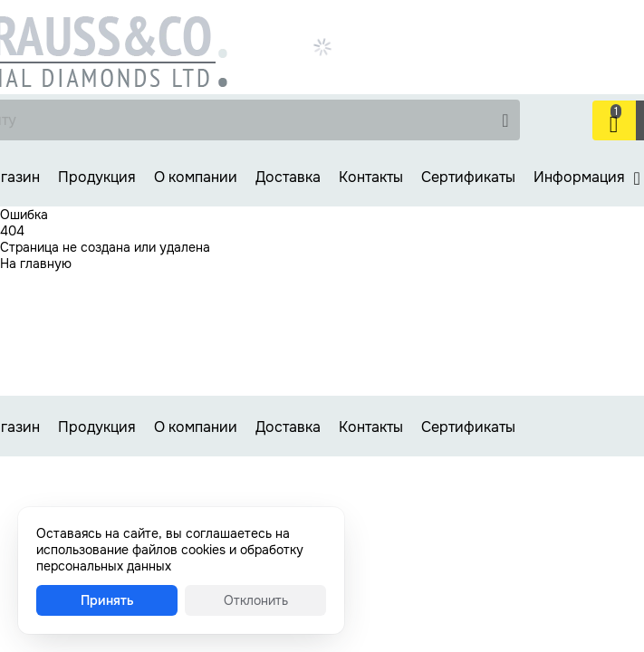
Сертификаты (468, 177)
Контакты (371, 177)
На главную (36, 264)
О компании (196, 177)
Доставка (288, 177)
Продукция (97, 177)
